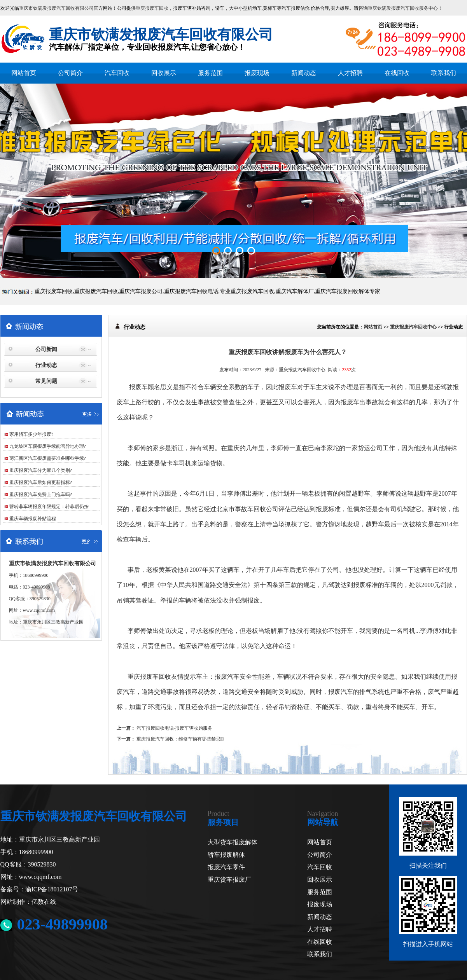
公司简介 (70, 73)
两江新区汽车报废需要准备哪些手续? (48, 458)
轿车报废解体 (226, 855)
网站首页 (24, 73)
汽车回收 (117, 73)
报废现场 (257, 73)
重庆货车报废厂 (229, 880)
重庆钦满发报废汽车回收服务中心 (403, 8)
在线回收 (397, 73)
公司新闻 (46, 349)
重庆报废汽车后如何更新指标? (41, 482)
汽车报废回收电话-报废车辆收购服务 (175, 728)
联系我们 (444, 73)
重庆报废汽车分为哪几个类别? (41, 470)
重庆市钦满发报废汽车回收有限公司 (56, 8)
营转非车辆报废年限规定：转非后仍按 (49, 507)
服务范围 (210, 73)
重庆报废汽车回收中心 (413, 327)
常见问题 (46, 381)
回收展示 (164, 73)
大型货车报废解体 (233, 842)
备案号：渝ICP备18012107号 (39, 889)
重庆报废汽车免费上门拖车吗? (41, 494)
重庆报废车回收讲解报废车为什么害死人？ (288, 352)
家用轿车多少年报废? (31, 434)
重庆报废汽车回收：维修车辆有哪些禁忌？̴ (180, 739)
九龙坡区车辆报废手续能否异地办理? (48, 446)
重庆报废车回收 (152, 8)
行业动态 (46, 365)
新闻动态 (304, 73)
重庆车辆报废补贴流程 (33, 519)
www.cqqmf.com (39, 610)
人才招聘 (350, 73)
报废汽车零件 (226, 867)
